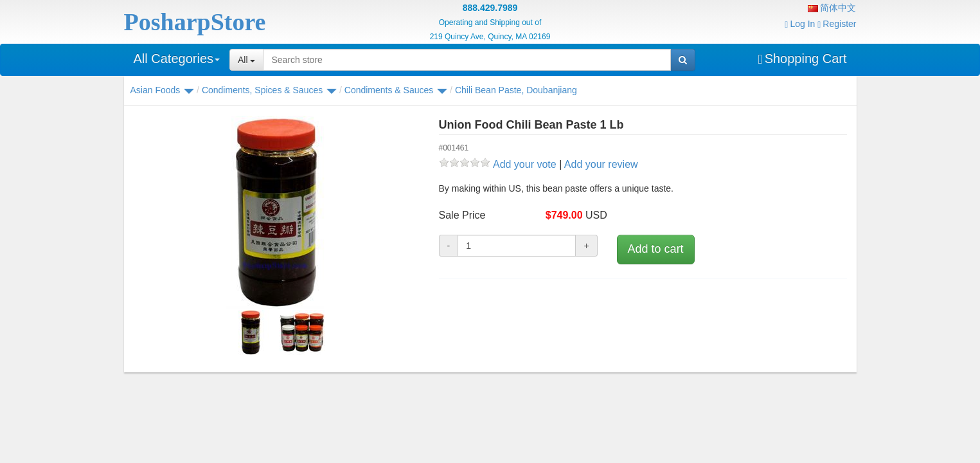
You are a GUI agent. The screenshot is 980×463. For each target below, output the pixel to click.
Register (837, 24)
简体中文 (832, 8)
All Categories (177, 59)
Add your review (601, 164)
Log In (800, 24)
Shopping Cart (802, 59)
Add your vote (525, 164)
